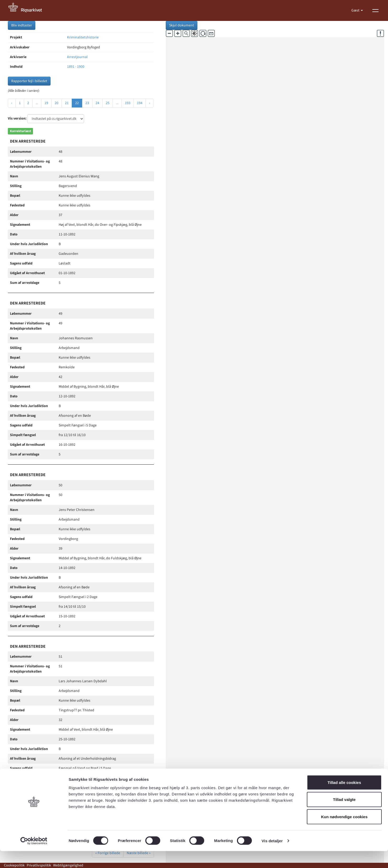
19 (46, 103)
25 (108, 103)
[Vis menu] (375, 10)
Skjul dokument (182, 25)
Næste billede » (139, 853)
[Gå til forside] (28, 10)
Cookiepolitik (14, 865)
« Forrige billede (108, 853)
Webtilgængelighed (68, 865)
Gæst (356, 10)
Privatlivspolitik (39, 865)
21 (67, 103)
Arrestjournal (77, 57)
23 (87, 103)
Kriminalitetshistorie (83, 37)
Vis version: (17, 119)
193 (128, 103)
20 (57, 103)
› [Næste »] (149, 103)
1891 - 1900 (76, 67)
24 (97, 103)
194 (140, 103)
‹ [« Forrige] (12, 103)
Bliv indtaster (22, 25)
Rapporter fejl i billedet (29, 81)
